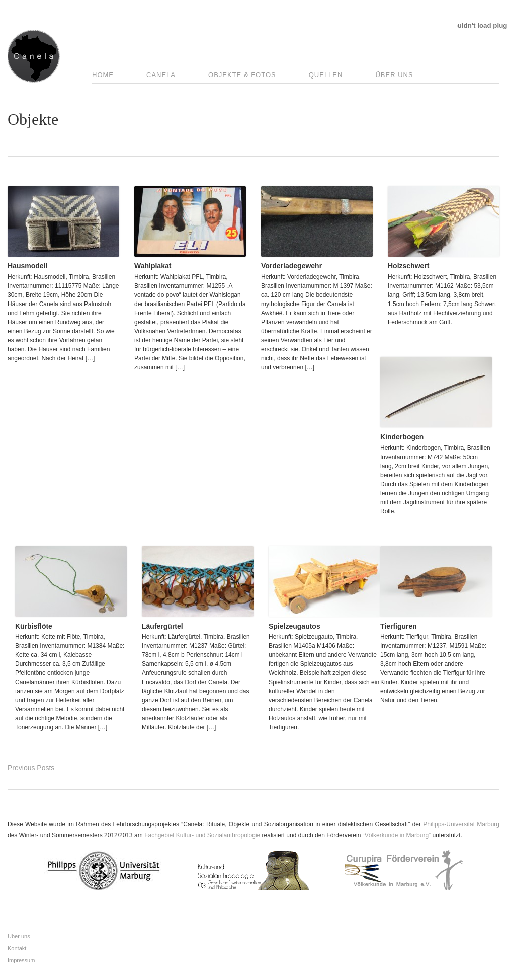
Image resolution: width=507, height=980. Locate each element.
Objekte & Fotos (242, 75)
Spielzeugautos (294, 626)
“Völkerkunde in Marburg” (397, 835)
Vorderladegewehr (291, 266)
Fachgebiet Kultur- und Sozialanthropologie (202, 835)
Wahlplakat (153, 266)
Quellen (326, 75)
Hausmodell (27, 266)
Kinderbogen (402, 437)
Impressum (21, 960)
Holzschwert (408, 266)
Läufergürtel (162, 626)
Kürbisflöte (34, 626)
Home (103, 75)
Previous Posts (31, 768)
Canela (161, 75)
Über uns (394, 75)
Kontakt (17, 948)
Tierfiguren (399, 626)
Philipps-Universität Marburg (461, 824)
